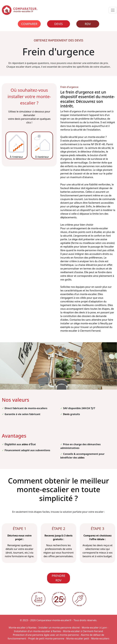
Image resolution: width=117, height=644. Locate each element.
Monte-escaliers (100, 639)
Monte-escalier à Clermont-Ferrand (83, 631)
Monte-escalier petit (78, 639)
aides (25, 444)
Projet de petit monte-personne (46, 639)
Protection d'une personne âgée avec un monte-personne (46, 635)
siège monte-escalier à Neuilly (91, 323)
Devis (58, 24)
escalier (109, 247)
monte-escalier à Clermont (75, 331)
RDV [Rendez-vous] (88, 24)
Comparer (29, 24)
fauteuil (65, 188)
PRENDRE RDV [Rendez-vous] (58, 578)
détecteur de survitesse (89, 159)
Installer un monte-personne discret (59, 628)
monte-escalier (96, 137)
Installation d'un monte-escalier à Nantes (37, 631)
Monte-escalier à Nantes (23, 628)
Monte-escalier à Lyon (94, 628)
